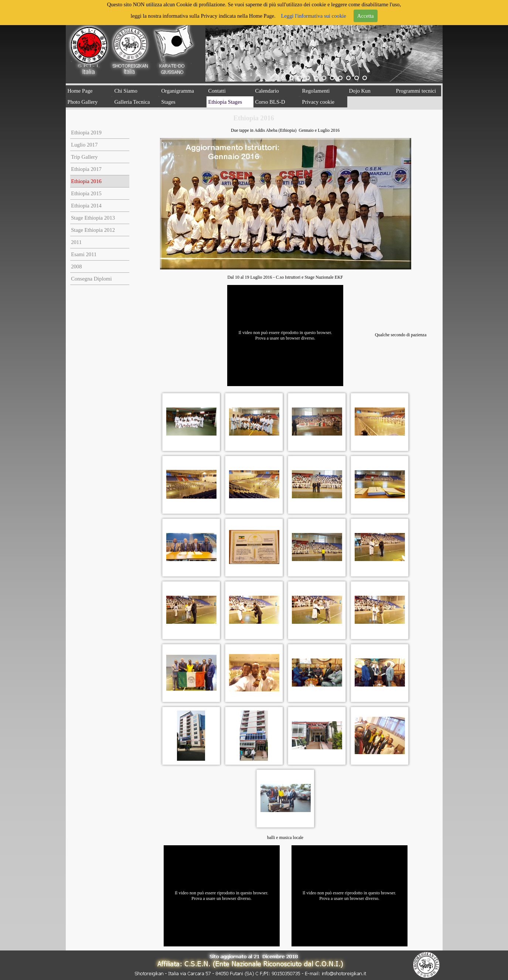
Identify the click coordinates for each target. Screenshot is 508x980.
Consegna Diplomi (91, 279)
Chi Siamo (126, 91)
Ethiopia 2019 (86, 133)
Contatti (217, 91)
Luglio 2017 (84, 145)
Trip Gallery (84, 157)
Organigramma (178, 91)
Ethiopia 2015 (86, 193)
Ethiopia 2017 (86, 169)
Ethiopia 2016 (86, 181)
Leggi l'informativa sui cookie (313, 16)
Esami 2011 (84, 254)
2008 (76, 267)
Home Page (80, 91)
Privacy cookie (318, 102)
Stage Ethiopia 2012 (93, 230)
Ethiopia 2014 (86, 206)
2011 (76, 242)
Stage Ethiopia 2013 (93, 218)
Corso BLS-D (270, 102)
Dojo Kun (360, 91)
